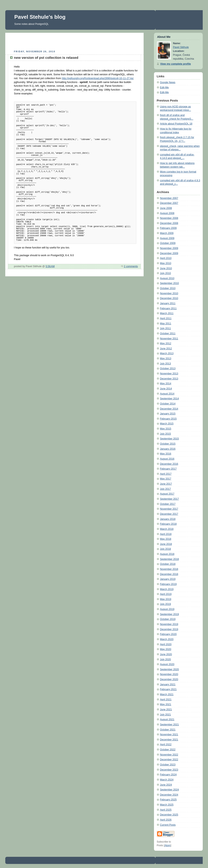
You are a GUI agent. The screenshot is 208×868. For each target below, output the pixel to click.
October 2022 (168, 750)
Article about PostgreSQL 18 (176, 124)
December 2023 (169, 770)
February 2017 (168, 469)
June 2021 (166, 709)
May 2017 (165, 479)
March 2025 (167, 805)
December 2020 (169, 679)
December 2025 (169, 815)
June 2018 (166, 544)
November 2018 (169, 569)
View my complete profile (175, 64)
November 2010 (169, 293)
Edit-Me (164, 87)
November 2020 (169, 674)
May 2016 (165, 454)
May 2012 (165, 343)
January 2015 (168, 414)
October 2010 (168, 288)
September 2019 (169, 614)
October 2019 (168, 619)
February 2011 (168, 308)
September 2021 (169, 725)
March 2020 (167, 639)
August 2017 (167, 494)
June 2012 (166, 349)
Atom (167, 845)
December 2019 (169, 629)
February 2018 (168, 524)
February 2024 (168, 775)
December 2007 (169, 203)
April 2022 (166, 744)
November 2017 (169, 509)
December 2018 (169, 574)
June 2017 (166, 484)
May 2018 (165, 539)
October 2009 (168, 243)
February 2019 (168, 584)
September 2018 (169, 559)
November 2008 (169, 218)
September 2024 (169, 790)
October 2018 (168, 564)
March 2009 (167, 233)
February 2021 (168, 689)
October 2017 (168, 504)
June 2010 (166, 268)
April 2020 (166, 644)
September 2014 (169, 399)
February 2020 (168, 634)
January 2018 (168, 519)
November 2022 (169, 755)
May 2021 (165, 704)
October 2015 (168, 444)
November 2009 (169, 248)
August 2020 (167, 664)
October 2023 (168, 765)
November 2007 (169, 198)
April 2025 (166, 810)
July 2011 (165, 328)
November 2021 (169, 735)
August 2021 (167, 719)
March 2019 (167, 589)
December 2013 (169, 379)
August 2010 (167, 278)
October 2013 (168, 368)
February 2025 (168, 800)
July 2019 (165, 604)
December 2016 (169, 464)
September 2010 (169, 283)
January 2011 (168, 303)
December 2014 (169, 409)
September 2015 (169, 439)
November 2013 (169, 374)
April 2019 (166, 594)
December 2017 (169, 514)
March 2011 (167, 313)
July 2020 (165, 659)
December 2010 (169, 298)
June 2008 (166, 208)
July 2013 (165, 364)
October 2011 (168, 333)
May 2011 (165, 324)
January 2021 (168, 684)
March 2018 (167, 529)
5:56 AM (50, 266)
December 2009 (169, 253)
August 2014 (167, 394)
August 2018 (167, 554)
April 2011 (166, 318)
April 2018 (166, 534)
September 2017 (169, 499)
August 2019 (167, 609)
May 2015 (165, 429)
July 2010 (165, 273)
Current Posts (168, 825)
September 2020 (169, 669)
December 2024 (169, 795)
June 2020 (166, 654)
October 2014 (168, 404)
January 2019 (168, 579)
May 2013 (165, 359)
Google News (168, 82)
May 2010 (165, 263)
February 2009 (168, 228)
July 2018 (165, 549)
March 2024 (167, 780)
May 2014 (165, 384)
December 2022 (169, 760)
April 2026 (166, 820)
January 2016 (168, 449)
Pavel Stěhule (181, 47)
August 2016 (167, 459)
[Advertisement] (74, 41)
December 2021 (169, 740)
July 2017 (165, 489)
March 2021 (167, 694)
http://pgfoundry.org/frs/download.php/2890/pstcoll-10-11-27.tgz (98, 78)
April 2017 (166, 474)
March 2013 (167, 353)
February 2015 (168, 419)
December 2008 (169, 223)
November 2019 (169, 624)
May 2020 (165, 649)
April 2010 (166, 258)
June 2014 (166, 389)
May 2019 (165, 599)
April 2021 (166, 700)
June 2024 (166, 785)
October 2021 (168, 730)
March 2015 (167, 424)
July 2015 (165, 434)
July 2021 (165, 715)
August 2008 (167, 213)
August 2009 (167, 238)
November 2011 (169, 339)
